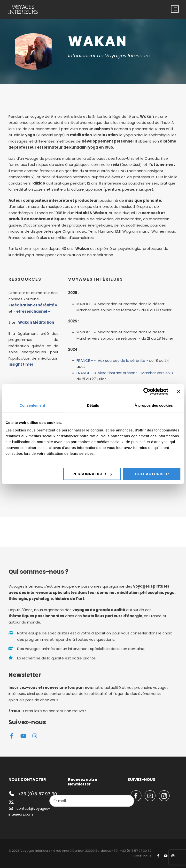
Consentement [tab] (32, 405)
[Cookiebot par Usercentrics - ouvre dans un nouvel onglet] (147, 391)
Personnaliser (92, 474)
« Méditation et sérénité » (33, 305)
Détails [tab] (93, 405)
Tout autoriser (151, 474)
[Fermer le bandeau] (179, 391)
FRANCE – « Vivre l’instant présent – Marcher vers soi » (125, 373)
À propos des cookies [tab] (154, 405)
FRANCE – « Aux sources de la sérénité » (112, 360)
